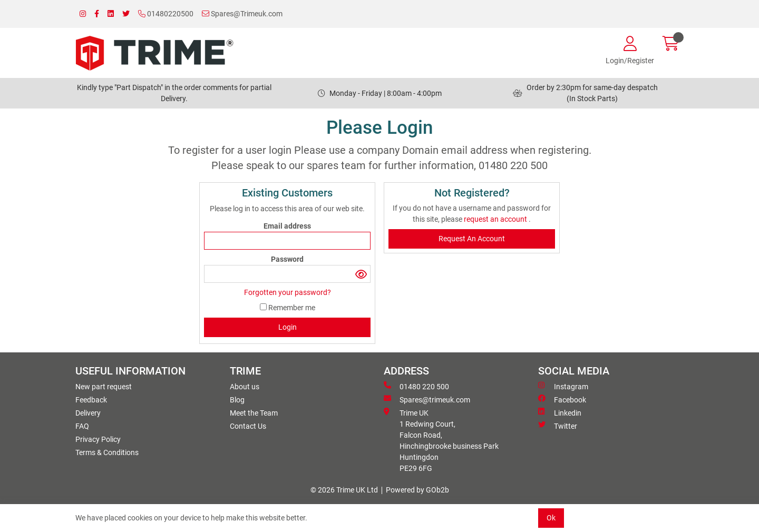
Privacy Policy (98, 439)
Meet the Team (254, 413)
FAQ (82, 426)
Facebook (562, 399)
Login (288, 327)
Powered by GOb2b (417, 490)
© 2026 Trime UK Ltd (344, 490)
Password (287, 259)
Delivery (88, 413)
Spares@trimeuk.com (427, 399)
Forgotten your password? (288, 292)
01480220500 (166, 14)
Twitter (558, 426)
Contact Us (248, 426)
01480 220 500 (416, 386)
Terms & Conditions (107, 452)
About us (245, 387)
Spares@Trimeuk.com (242, 14)
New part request (104, 387)
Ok (551, 518)
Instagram (563, 386)
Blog (237, 400)
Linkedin (560, 412)
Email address (287, 226)
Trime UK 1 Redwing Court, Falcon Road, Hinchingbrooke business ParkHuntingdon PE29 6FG (441, 440)
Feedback (91, 400)
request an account (496, 219)
